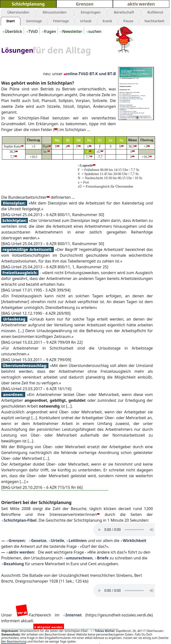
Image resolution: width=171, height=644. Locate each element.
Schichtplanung (28, 4)
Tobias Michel (104, 631)
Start (11, 21)
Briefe (103, 558)
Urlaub (86, 21)
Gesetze (39, 541)
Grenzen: (17, 541)
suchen (95, 31)
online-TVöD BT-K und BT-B (91, 74)
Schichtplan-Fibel (20, 520)
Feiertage (61, 21)
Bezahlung (14, 564)
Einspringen (91, 12)
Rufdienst (155, 12)
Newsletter (73, 31)
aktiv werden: (22, 552)
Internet (74, 615)
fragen (51, 31)
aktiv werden (141, 4)
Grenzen (85, 4)
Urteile (58, 541)
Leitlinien (78, 541)
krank (107, 21)
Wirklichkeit (135, 541)
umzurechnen (79, 558)
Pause (128, 21)
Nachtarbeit (155, 21)
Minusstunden (55, 12)
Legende (86, 165)
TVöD (34, 31)
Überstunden (18, 12)
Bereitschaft (124, 12)
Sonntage (34, 21)
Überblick (14, 31)
